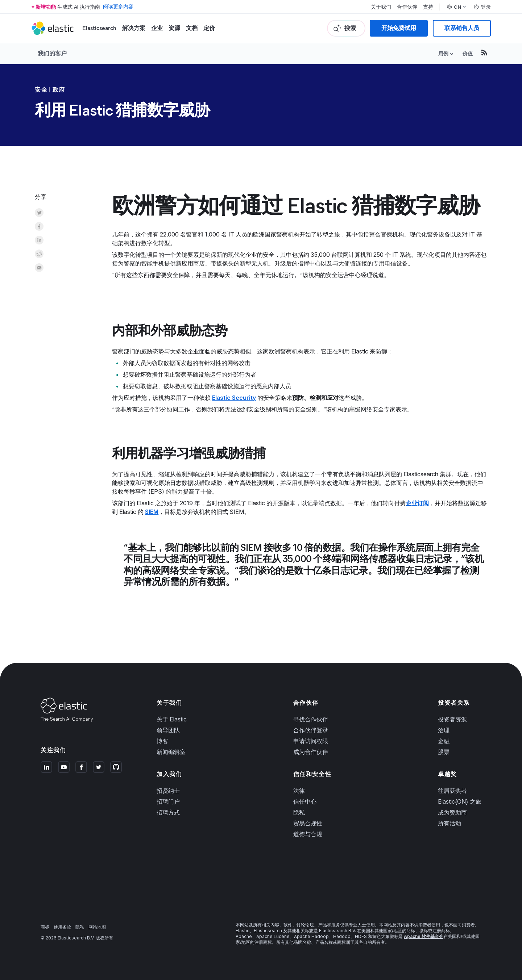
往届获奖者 (452, 791)
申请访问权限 (311, 741)
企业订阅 (417, 503)
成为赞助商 (452, 812)
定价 (209, 28)
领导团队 (168, 730)
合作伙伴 (407, 7)
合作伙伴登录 (311, 730)
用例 (443, 53)
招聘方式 (168, 812)
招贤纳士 (168, 791)
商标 (45, 927)
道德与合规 (308, 834)
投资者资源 (452, 719)
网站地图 (97, 927)
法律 (299, 791)
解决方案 (134, 28)
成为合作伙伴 (311, 752)
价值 (468, 53)
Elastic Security (234, 398)
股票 (444, 752)
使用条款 (62, 927)
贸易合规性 (308, 823)
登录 (482, 7)
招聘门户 (168, 801)
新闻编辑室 (171, 752)
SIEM (152, 512)
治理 (444, 730)
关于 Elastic (172, 719)
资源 (174, 28)
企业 (157, 28)
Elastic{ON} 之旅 (460, 801)
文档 (192, 28)
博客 (162, 741)
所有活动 (449, 823)
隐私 (299, 812)
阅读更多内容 (118, 7)
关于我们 (381, 7)
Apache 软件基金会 (424, 936)
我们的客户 (52, 53)
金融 (444, 741)
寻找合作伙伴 (311, 719)
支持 (428, 7)
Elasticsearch (99, 28)
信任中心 (305, 801)
